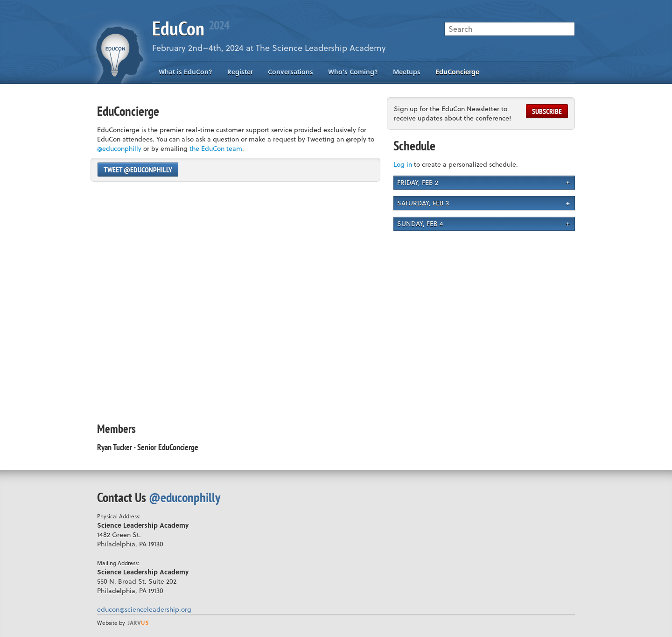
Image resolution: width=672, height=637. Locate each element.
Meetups (407, 72)
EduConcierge (457, 72)
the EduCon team (216, 148)
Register (240, 72)
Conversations (290, 72)
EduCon (191, 28)
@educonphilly (119, 148)
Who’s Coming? (353, 72)
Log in (403, 164)
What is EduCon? (185, 72)
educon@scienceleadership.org (144, 609)
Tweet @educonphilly (138, 170)
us (138, 623)
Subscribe (547, 111)
